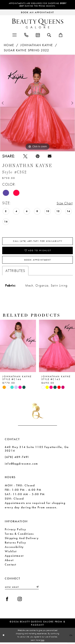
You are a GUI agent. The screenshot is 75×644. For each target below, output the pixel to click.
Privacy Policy (16, 531)
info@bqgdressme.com (21, 465)
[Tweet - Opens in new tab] (25, 156)
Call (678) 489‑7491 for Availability (38, 242)
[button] (14, 35)
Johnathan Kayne (37, 45)
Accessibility (14, 548)
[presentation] (18, 347)
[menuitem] (14, 35)
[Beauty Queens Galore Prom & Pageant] (38, 24)
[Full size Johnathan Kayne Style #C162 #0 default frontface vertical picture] (37, 103)
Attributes (15, 272)
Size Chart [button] (64, 203)
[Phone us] (26, 35)
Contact (10, 566)
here (42, 642)
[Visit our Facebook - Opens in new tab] (7, 601)
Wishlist (11, 553)
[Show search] (49, 35)
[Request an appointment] (37, 12)
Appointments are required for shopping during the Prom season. (37, 5)
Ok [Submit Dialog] (71, 637)
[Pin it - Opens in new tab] (38, 156)
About (9, 561)
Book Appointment (38, 261)
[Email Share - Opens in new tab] (50, 156)
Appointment (14, 557)
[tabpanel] (37, 103)
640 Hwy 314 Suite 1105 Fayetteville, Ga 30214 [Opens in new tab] (37, 450)
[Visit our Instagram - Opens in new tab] (20, 601)
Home (9, 45)
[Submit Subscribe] (37, 588)
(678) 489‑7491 (17, 459)
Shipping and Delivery (22, 539)
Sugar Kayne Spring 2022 (26, 51)
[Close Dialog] (4, 637)
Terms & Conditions (19, 535)
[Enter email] (22, 588)
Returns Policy (16, 544)
